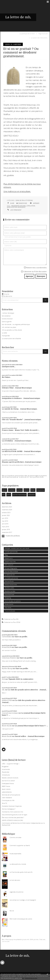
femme (26, 490)
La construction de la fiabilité (11, 338)
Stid (3, 679)
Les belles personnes (11, 578)
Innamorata (6, 769)
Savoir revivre (6, 789)
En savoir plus (17, 978)
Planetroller (6, 772)
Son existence (6, 316)
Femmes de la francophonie (11, 795)
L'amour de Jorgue (8, 313)
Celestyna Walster (9, 658)
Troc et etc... (9, 608)
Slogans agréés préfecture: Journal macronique (22, 462)
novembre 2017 (7, 532)
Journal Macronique (11, 571)
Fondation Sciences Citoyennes (12, 806)
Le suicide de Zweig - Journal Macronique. (20, 409)
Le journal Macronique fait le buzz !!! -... (31, 726)
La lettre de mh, (18, 17)
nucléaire (12, 490)
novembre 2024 (7, 510)
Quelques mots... (9, 367)
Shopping (8, 598)
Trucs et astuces (10, 611)
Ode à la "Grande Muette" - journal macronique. (22, 420)
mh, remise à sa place (9, 327)
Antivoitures (6, 775)
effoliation (31, 206)
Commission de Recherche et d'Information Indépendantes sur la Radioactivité (23, 824)
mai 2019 (5, 521)
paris (9, 494)
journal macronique (19, 494)
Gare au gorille (7, 322)
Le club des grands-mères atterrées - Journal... (28, 690)
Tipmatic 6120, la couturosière (21, 679)
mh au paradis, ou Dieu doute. (12, 330)
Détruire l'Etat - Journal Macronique (17, 388)
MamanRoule (9, 581)
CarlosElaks (7, 637)
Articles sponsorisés (11, 552)
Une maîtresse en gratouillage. (17, 191)
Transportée (6, 336)
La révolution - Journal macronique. (17, 441)
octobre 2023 (6, 513)
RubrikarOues (9, 594)
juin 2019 (5, 518)
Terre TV (4, 803)
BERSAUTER (7, 700)
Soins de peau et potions (24, 200)
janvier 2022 (6, 515)
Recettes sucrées (10, 591)
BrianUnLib (6, 647)
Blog (6, 555)
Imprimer (34, 203)
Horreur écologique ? (9, 809)
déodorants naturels (19, 206)
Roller (33, 490)
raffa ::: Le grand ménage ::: (11, 764)
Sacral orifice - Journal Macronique (30, 736)
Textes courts (9, 604)
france (4, 490)
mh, (3, 690)
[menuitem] (28, 34)
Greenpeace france (8, 783)
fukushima (41, 490)
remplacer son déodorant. (16, 207)
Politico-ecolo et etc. (11, 585)
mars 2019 (5, 527)
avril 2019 (5, 524)
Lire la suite (6, 941)
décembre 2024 (7, 507)
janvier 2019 (6, 529)
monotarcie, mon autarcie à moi (12, 812)
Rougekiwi (5, 766)
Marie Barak (7, 726)
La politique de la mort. (27, 34)
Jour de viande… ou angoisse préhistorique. (16, 324)
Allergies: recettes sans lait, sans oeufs (17, 548)
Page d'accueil (43, 34)
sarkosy (20, 490)
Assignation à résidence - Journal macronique (21, 398)
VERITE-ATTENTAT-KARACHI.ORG (12, 820)
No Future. (6, 377)
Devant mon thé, (10, 562)
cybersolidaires (7, 792)
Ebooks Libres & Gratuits (10, 778)
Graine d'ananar (7, 319)
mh (4, 494)
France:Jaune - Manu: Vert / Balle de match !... (21, 430)
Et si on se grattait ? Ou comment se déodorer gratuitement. (21, 52)
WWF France (6, 786)
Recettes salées (9, 588)
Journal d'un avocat (8, 781)
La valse (4, 333)
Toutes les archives (13, 536)
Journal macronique (10, 713)
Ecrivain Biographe (11, 568)
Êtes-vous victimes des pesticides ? (13, 817)
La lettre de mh (10, 575)
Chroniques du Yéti (8, 800)
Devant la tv (9, 558)
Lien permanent (14, 210)
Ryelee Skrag (7, 669)
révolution (32, 494)
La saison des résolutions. (39, 38)
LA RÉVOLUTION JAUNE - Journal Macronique (21, 451)
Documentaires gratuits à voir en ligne (14, 815)
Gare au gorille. (21, 637)
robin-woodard (7, 798)
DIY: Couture (9, 565)
